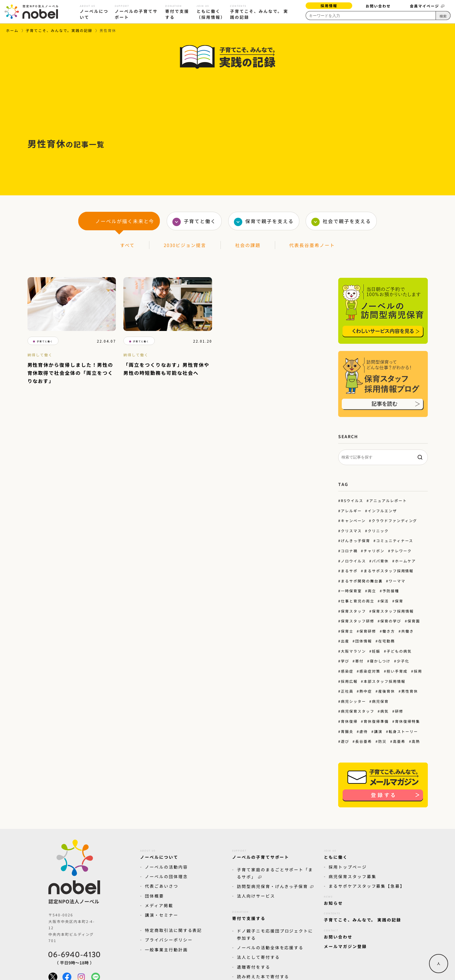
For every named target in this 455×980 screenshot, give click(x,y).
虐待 (364, 731)
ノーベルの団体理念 (166, 876)
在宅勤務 (387, 641)
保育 (399, 601)
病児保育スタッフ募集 (353, 876)
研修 (399, 711)
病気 (384, 711)
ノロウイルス (353, 561)
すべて (127, 245)
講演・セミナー (162, 915)
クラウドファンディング (394, 520)
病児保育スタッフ (357, 711)
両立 (372, 591)
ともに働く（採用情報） (211, 11)
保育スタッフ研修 (357, 621)
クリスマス (351, 531)
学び (345, 661)
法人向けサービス (256, 896)
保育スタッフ (353, 611)
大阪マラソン (353, 651)
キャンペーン (353, 520)
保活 (384, 601)
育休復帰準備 (376, 721)
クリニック (378, 531)
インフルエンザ (382, 511)
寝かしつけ (380, 661)
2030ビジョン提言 (185, 245)
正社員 (347, 691)
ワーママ (397, 581)
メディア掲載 (159, 905)
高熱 (416, 741)
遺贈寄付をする (254, 967)
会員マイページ (427, 6)
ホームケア (405, 561)
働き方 (389, 631)
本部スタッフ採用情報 (384, 681)
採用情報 (329, 6)
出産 (345, 641)
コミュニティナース (395, 540)
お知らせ (333, 899)
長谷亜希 (364, 741)
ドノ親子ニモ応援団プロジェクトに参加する (275, 934)
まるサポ (349, 571)
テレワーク (401, 551)
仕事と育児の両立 (357, 601)
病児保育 (380, 701)
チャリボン (374, 551)
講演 (378, 731)
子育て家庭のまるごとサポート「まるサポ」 (275, 873)
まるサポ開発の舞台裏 (361, 581)
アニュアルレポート (388, 500)
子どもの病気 (399, 651)
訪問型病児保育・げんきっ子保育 (275, 886)
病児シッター (353, 701)
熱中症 (366, 691)
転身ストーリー (403, 731)
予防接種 (391, 591)
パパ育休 (380, 561)
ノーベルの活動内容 (166, 867)
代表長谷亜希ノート (312, 245)
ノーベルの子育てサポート (137, 11)
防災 (382, 741)
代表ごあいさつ (162, 886)
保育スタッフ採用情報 (393, 611)
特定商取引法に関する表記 (173, 930)
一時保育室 (351, 591)
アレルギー (351, 511)
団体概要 (154, 896)
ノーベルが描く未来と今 (125, 221)
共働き (407, 631)
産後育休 (387, 691)
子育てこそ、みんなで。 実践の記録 (259, 11)
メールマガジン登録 (345, 946)
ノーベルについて (94, 11)
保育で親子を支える (269, 221)
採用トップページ (348, 867)
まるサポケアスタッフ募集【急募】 (367, 886)
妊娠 (376, 651)
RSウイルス (352, 500)
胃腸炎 (347, 731)
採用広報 (349, 681)
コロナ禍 (349, 551)
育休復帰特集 (407, 721)
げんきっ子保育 (355, 540)
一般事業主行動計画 (166, 949)
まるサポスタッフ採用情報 (389, 571)
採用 (418, 671)
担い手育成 (397, 671)
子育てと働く (200, 221)
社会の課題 (248, 245)
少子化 (403, 661)
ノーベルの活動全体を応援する (270, 947)
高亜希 (399, 741)
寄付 (359, 661)
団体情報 (364, 641)
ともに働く (336, 853)
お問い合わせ (378, 6)
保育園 (414, 621)
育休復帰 (349, 721)
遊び (345, 741)
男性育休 (410, 691)
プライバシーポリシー (169, 940)
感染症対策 (370, 671)
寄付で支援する (177, 11)
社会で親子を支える (347, 221)
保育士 (347, 631)
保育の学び (391, 621)
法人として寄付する (258, 957)
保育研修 (368, 631)
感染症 (347, 671)
